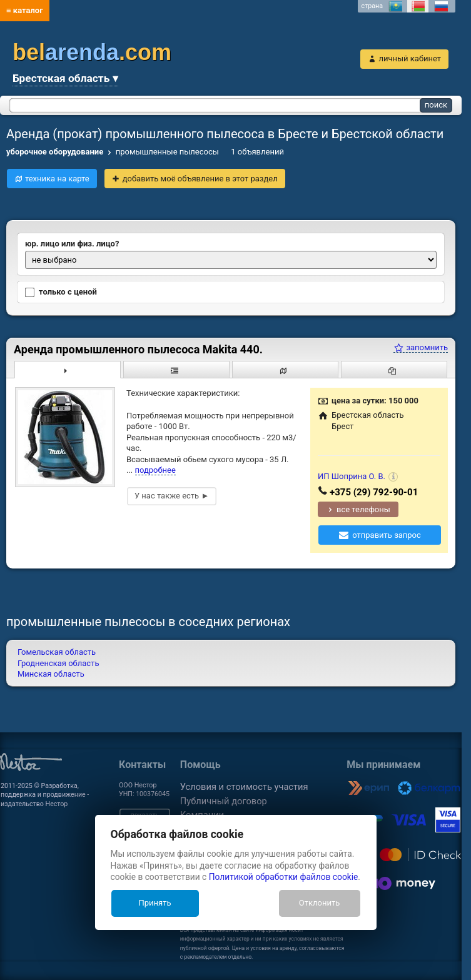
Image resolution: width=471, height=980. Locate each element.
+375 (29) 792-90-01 (374, 492)
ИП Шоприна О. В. (352, 476)
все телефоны (363, 509)
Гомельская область (57, 652)
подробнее (155, 470)
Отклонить (319, 903)
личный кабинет (410, 58)
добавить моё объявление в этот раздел (200, 179)
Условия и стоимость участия (244, 787)
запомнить (421, 347)
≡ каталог (25, 10)
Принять (154, 903)
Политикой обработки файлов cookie (284, 877)
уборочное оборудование (55, 152)
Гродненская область (58, 663)
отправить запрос (387, 535)
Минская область (51, 674)
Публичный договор (224, 801)
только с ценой (61, 292)
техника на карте (57, 179)
